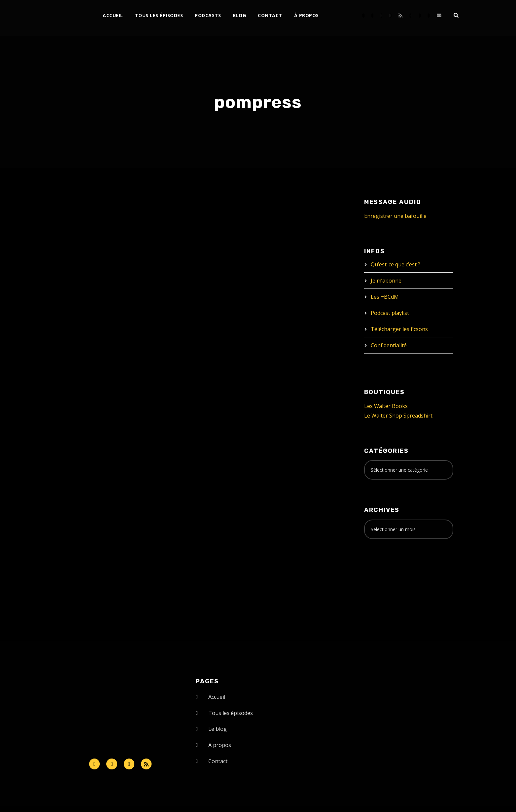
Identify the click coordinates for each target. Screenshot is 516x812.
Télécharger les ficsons (399, 329)
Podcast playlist (390, 313)
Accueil (113, 15)
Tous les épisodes (159, 15)
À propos (307, 15)
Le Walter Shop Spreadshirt (398, 416)
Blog (239, 15)
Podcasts (208, 15)
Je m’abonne (386, 281)
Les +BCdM (385, 297)
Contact (270, 15)
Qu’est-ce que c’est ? (396, 264)
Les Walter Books (386, 406)
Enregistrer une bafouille (395, 216)
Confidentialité (389, 345)
